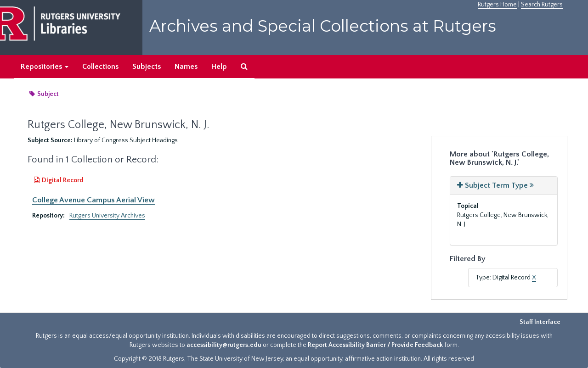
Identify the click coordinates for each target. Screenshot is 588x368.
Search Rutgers (542, 5)
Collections (100, 67)
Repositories (45, 67)
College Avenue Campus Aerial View (93, 200)
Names (186, 67)
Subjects (147, 67)
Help (219, 67)
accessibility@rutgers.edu (224, 345)
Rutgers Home (497, 5)
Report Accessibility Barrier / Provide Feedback (375, 345)
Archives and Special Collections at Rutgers (323, 26)
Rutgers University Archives (107, 216)
